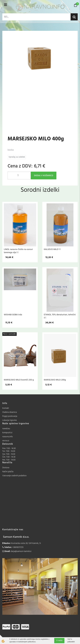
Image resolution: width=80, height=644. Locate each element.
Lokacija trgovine (9, 420)
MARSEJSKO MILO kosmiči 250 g (19, 380)
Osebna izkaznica (10, 412)
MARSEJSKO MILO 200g (55, 380)
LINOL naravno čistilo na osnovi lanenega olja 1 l (18, 251)
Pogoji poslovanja (10, 416)
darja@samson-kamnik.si (21, 551)
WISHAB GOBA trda (13, 315)
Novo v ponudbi (9, 334)
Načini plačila (8, 472)
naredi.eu (6, 429)
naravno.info (7, 437)
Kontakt (6, 408)
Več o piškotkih (71, 641)
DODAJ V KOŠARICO (44, 176)
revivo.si (6, 441)
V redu (59, 641)
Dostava (6, 468)
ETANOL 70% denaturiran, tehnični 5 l (60, 316)
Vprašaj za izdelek (17, 157)
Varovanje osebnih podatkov (14, 476)
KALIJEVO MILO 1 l (52, 249)
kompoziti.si (7, 433)
